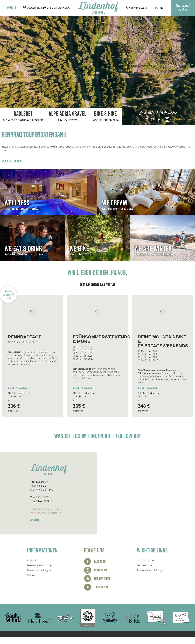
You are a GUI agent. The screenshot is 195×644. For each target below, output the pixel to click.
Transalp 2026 (68, 120)
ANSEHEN (6, 161)
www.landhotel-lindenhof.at (46, 513)
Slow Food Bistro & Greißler (23, 120)
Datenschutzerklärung (39, 565)
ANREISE (35, 520)
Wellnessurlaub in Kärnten (22, 209)
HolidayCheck (102, 579)
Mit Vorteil (183, 6)
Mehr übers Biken (81, 254)
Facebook (159, 120)
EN (161, 8)
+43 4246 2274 (138, 8)
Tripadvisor (101, 587)
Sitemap (32, 575)
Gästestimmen (145, 565)
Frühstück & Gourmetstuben (24, 254)
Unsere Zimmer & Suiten (119, 209)
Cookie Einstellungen (39, 570)
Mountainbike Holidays (150, 570)
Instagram (167, 120)
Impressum (34, 560)
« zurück (17, 161)
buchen (183, 10)
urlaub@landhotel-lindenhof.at (49, 8)
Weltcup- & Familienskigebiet (154, 254)
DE (157, 8)
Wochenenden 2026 (106, 120)
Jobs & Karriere (146, 560)
